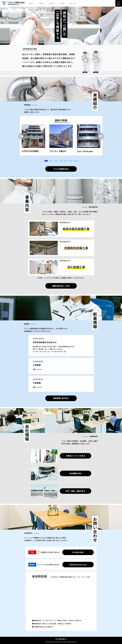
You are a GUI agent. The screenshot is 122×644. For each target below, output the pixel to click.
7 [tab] (76, 161)
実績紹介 (31, 3)
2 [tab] (51, 161)
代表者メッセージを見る (75, 456)
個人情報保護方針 (61, 639)
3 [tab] (56, 161)
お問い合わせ (73, 3)
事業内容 (42, 3)
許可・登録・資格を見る (75, 491)
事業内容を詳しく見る (61, 286)
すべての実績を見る (61, 169)
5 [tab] (66, 161)
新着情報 (52, 3)
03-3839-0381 (78, 552)
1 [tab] (46, 161)
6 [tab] (71, 161)
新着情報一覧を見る (61, 398)
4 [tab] (61, 161)
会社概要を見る (75, 473)
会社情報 (62, 3)
